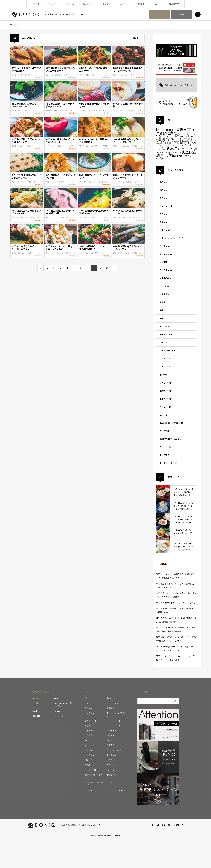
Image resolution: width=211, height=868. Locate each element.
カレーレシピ (165, 447)
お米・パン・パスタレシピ (171, 238)
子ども (101, 182)
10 (107, 268)
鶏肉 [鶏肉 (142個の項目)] (162, 158)
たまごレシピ (165, 230)
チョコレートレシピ (168, 463)
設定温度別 (106, 4)
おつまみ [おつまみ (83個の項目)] (187, 134)
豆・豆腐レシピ (166, 270)
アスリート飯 (165, 407)
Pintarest (36, 716)
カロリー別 (123, 4)
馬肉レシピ (164, 310)
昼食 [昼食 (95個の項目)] (180, 153)
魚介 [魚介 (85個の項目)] (158, 159)
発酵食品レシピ (166, 335)
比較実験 (163, 262)
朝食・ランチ (33, 182)
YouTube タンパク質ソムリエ (63, 705)
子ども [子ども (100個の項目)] (183, 149)
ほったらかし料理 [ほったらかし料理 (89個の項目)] (162, 143)
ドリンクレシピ (166, 254)
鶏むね (48, 182)
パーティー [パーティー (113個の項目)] (177, 145)
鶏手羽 (116, 111)
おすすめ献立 (165, 278)
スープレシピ (165, 367)
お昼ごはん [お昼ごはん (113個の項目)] (190, 136)
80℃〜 (30, 75)
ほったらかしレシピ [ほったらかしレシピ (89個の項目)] (189, 141)
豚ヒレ (48, 217)
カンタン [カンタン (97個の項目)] (184, 143)
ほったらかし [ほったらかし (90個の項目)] (177, 141)
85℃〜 (132, 75)
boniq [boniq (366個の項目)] (161, 129)
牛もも (82, 75)
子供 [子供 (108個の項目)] (188, 149)
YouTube (36, 703)
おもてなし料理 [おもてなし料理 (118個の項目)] (172, 136)
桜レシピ (163, 415)
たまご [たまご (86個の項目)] (184, 139)
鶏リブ (14, 75)
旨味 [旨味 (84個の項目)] (163, 153)
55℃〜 (98, 253)
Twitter (57, 711)
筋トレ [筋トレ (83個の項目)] (166, 156)
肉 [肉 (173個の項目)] (177, 156)
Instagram (36, 698)
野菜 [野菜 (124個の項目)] (185, 156)
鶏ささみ (15, 217)
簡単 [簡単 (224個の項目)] (172, 156)
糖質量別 (141, 4)
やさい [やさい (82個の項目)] (177, 143)
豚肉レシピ (88, 4)
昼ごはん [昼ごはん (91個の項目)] (169, 153)
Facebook (36, 711)
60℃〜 (69, 75)
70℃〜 (92, 217)
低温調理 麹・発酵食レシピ (171, 423)
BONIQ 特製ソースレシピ (171, 439)
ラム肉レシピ (165, 246)
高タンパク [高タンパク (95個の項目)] (192, 156)
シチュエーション (167, 351)
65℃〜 (64, 182)
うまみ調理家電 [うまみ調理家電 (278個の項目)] (175, 131)
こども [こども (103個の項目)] (179, 139)
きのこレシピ (165, 383)
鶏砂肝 (116, 75)
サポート (158, 4)
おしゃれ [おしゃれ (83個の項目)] (180, 134)
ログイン (160, 14)
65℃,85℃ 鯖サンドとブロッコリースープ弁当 (176, 603)
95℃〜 (143, 111)
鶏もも (14, 253)
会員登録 (181, 14)
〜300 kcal (106, 146)
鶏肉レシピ (70, 4)
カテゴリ (35, 4)
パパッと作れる (40, 75)
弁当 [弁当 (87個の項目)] (160, 153)
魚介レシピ (50, 75)
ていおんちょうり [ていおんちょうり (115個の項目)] (164, 141)
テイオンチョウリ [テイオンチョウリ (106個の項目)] (164, 145)
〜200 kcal (103, 111)
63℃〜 (41, 146)
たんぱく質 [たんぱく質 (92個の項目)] (191, 139)
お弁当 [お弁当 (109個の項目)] (182, 136)
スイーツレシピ (18, 111)
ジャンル (163, 343)
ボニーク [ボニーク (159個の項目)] (187, 145)
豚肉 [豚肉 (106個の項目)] (180, 156)
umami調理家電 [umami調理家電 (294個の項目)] (178, 130)
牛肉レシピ (53, 4)
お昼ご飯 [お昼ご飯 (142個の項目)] (161, 139)
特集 (162, 318)
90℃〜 (95, 111)
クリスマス (164, 455)
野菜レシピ (118, 146)
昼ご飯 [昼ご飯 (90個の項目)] (175, 153)
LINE (56, 698)
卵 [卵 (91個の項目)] (179, 149)
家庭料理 (163, 375)
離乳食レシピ (165, 391)
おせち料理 (164, 431)
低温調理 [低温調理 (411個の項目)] (169, 148)
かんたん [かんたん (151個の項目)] (171, 139)
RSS (164, 564)
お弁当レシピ (165, 359)
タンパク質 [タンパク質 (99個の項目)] (192, 143)
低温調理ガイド (176, 4)
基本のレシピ (60, 75)
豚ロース (49, 111)
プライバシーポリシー (64, 716)
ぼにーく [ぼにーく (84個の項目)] (172, 143)
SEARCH (198, 14)
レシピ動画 (164, 286)
